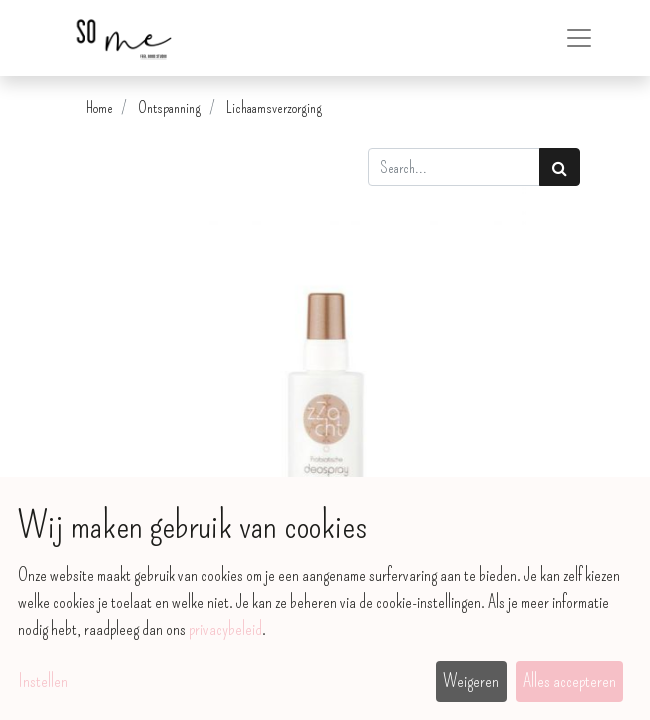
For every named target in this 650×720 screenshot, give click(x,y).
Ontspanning (169, 107)
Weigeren (471, 681)
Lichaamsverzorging (274, 107)
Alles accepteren (569, 681)
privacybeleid (225, 629)
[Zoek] (559, 167)
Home (99, 107)
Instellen (43, 681)
